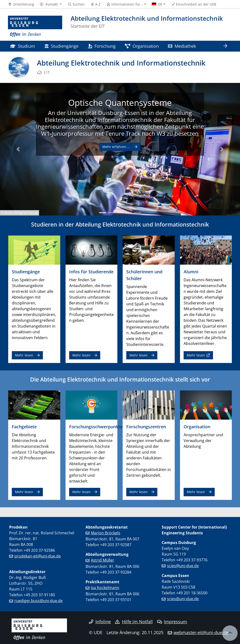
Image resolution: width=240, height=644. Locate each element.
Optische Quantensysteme (120, 102)
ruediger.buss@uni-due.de (39, 601)
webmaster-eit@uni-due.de (201, 632)
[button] (51, 4)
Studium (23, 46)
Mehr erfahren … (117, 147)
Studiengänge (61, 46)
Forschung (102, 46)
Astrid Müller (103, 560)
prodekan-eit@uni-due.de (38, 556)
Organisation (142, 46)
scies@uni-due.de (183, 566)
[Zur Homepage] (35, 26)
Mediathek (182, 46)
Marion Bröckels (106, 533)
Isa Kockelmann (105, 588)
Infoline (100, 622)
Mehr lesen (24, 355)
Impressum (172, 622)
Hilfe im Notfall (134, 622)
